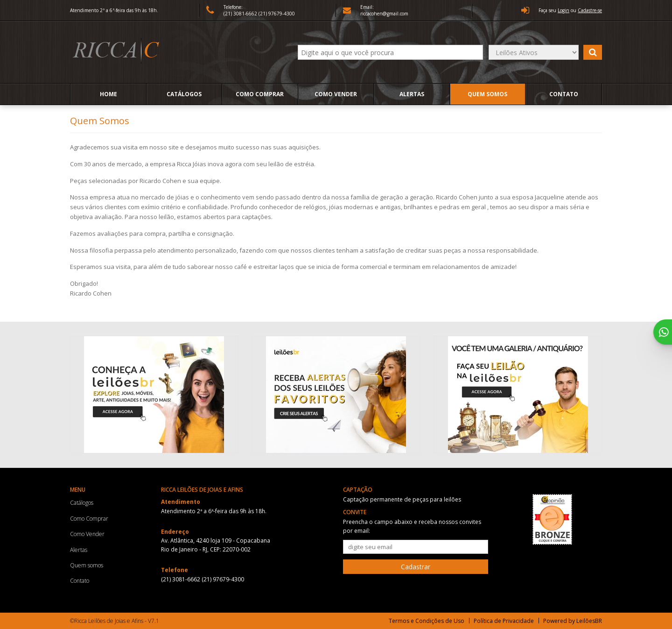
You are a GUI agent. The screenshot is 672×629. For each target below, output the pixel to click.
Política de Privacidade (504, 621)
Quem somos (487, 94)
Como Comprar (260, 94)
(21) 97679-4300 (277, 14)
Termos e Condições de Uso (427, 621)
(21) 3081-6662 (241, 14)
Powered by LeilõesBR (573, 621)
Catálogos (184, 94)
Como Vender (336, 94)
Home (108, 94)
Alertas (412, 94)
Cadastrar (416, 567)
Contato (564, 94)
